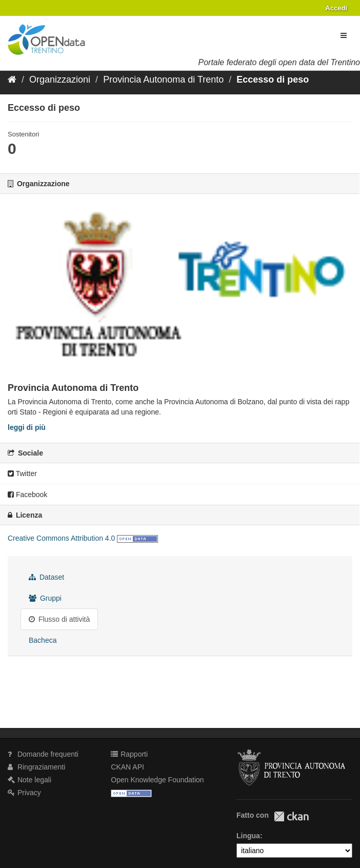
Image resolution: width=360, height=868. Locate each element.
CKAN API (127, 767)
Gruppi (45, 598)
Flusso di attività (59, 619)
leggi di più (27, 427)
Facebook (27, 495)
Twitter (22, 474)
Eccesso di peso (273, 80)
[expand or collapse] (344, 35)
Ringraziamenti (36, 767)
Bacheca (43, 640)
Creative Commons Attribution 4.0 (61, 538)
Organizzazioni (60, 80)
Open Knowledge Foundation (157, 780)
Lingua (248, 836)
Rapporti (129, 754)
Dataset (46, 577)
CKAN (291, 816)
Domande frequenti (43, 754)
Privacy (24, 793)
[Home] (12, 80)
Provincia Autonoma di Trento (163, 80)
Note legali (29, 780)
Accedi (336, 8)
